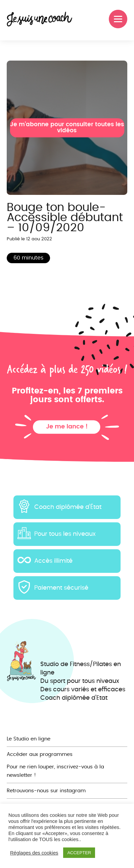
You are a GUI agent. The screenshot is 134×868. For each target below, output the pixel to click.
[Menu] (118, 19)
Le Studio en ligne (29, 739)
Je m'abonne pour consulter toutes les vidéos (67, 128)
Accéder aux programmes (40, 754)
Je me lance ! (67, 427)
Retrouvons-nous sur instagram (46, 791)
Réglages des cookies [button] (34, 853)
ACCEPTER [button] (79, 853)
